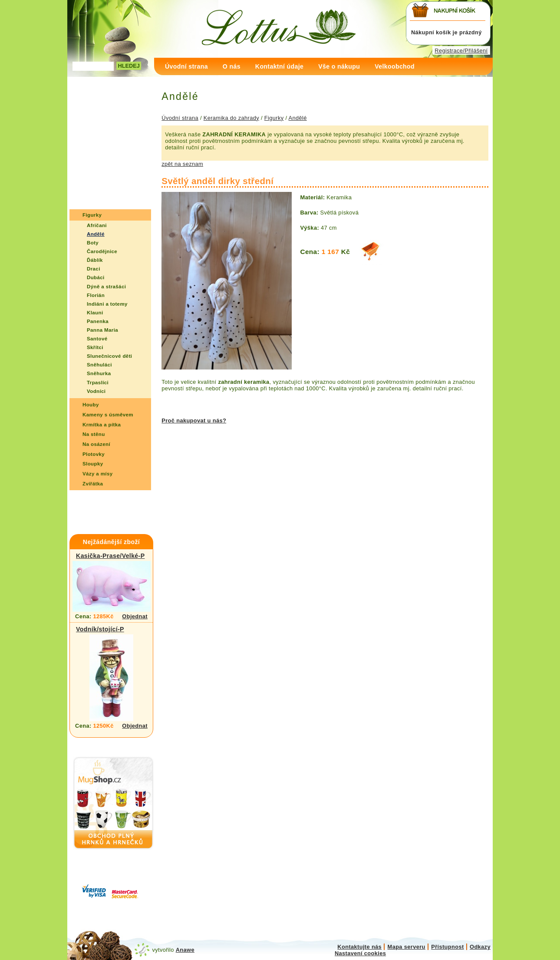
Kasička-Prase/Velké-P (110, 556)
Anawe (185, 950)
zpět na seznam (182, 164)
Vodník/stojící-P (100, 629)
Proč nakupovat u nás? (194, 421)
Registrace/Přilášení (461, 51)
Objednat (135, 616)
